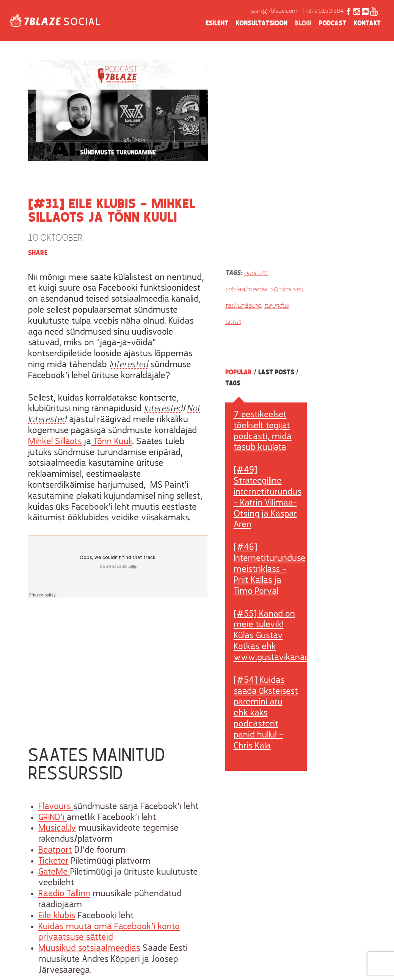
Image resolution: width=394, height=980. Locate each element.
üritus (233, 322)
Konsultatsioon (262, 23)
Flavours (56, 807)
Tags (233, 384)
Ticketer (53, 861)
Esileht (217, 23)
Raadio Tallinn (64, 894)
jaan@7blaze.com (274, 11)
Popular (239, 373)
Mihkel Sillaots (55, 442)
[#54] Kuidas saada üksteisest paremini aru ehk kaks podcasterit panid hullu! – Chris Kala (266, 713)
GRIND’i (53, 818)
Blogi (303, 23)
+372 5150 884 (324, 11)
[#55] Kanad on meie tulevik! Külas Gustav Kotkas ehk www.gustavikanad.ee (277, 636)
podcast (256, 273)
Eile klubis (57, 916)
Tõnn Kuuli (111, 442)
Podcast (333, 23)
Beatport (55, 850)
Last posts (276, 373)
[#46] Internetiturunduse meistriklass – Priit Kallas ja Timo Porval (270, 569)
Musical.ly (57, 828)
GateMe (54, 872)
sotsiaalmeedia (246, 290)
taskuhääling (243, 306)
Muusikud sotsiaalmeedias (89, 949)
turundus (276, 306)
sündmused (286, 290)
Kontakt (367, 23)
